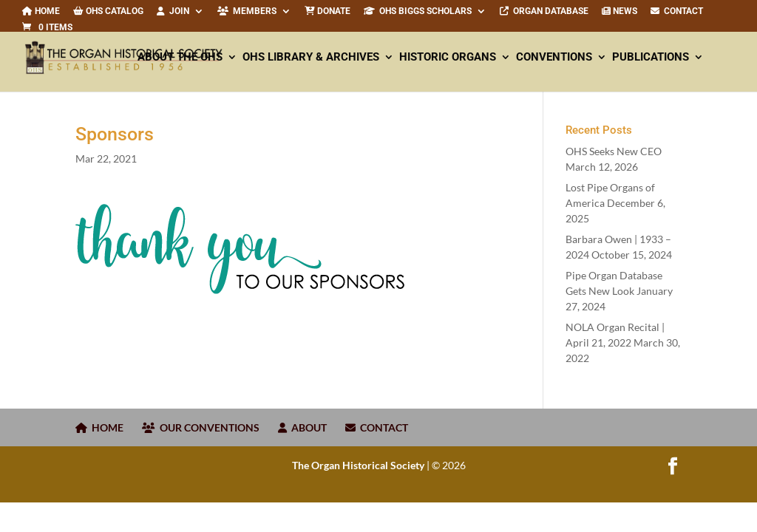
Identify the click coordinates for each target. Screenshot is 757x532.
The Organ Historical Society (358, 465)
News (619, 11)
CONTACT (677, 11)
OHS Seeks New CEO (614, 151)
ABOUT (302, 427)
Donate (327, 11)
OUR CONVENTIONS (201, 427)
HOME (99, 427)
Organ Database (544, 11)
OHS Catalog (108, 11)
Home (41, 11)
